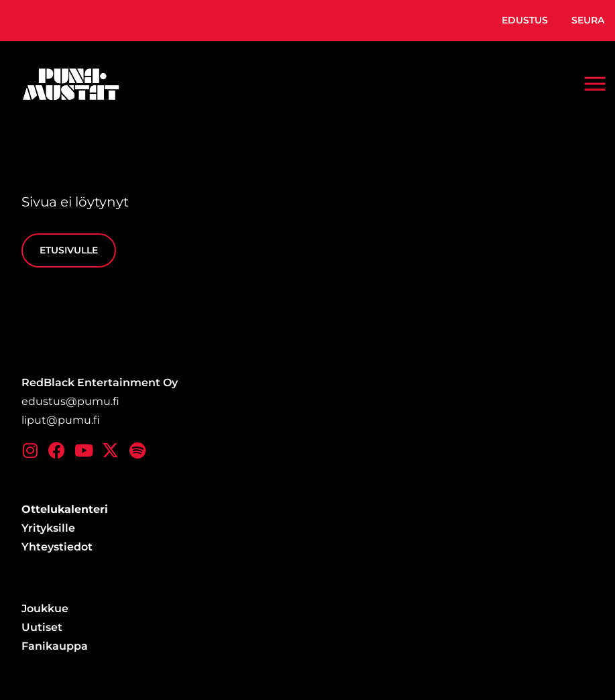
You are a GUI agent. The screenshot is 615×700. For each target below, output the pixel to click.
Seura (588, 20)
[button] (595, 84)
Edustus (525, 20)
